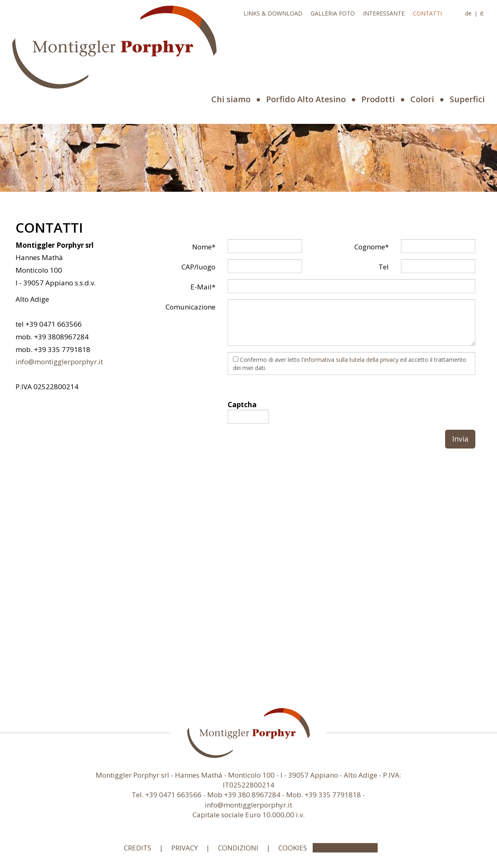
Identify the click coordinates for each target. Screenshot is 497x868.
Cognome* (372, 247)
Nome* (204, 247)
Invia (460, 439)
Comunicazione (190, 307)
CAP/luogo (198, 267)
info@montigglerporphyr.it (59, 362)
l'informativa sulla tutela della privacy (350, 360)
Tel (384, 267)
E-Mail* (203, 287)
